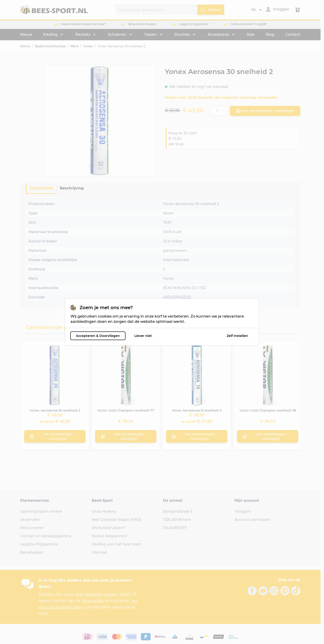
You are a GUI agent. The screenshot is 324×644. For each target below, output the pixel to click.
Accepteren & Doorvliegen (98, 336)
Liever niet (143, 336)
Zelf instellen (237, 336)
